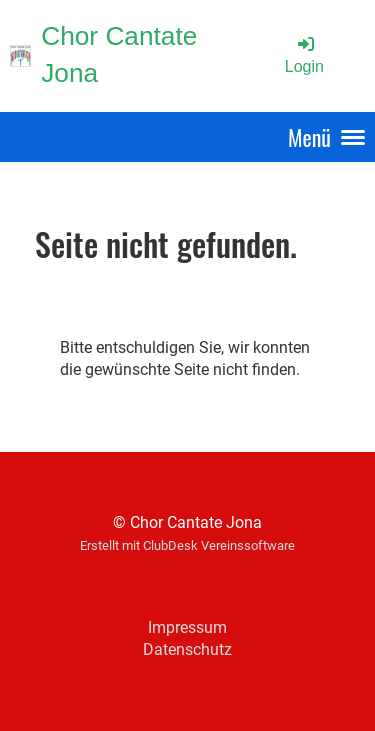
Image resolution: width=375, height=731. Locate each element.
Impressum (187, 627)
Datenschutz (187, 649)
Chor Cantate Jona (119, 54)
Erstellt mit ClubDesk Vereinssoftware (187, 545)
